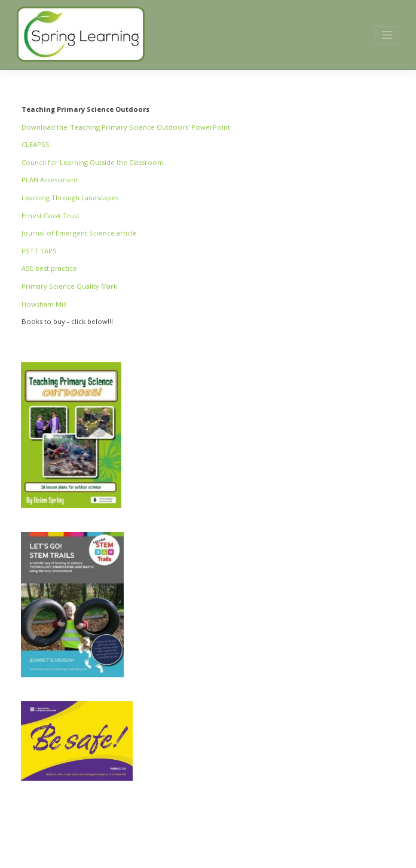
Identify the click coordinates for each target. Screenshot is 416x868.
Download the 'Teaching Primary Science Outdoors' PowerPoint (126, 127)
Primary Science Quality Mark (69, 286)
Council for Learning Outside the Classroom (93, 162)
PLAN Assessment (50, 180)
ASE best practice (49, 268)
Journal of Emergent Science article (79, 233)
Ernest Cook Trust (51, 216)
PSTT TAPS (39, 251)
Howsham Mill (44, 304)
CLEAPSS (36, 144)
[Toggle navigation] (387, 35)
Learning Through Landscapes (70, 198)
